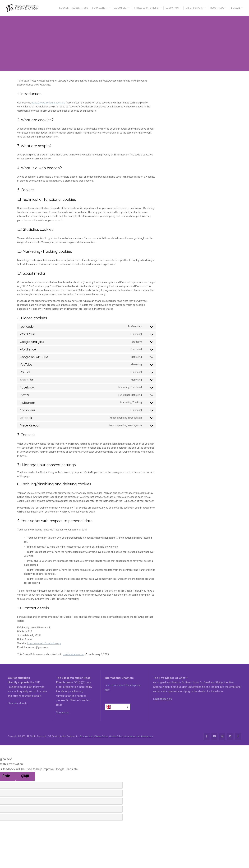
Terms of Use (86, 737)
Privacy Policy (101, 737)
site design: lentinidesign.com (139, 737)
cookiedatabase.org (74, 655)
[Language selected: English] (117, 707)
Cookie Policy (116, 737)
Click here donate (18, 704)
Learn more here (163, 699)
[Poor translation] (25, 777)
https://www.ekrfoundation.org (48, 103)
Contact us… (63, 713)
